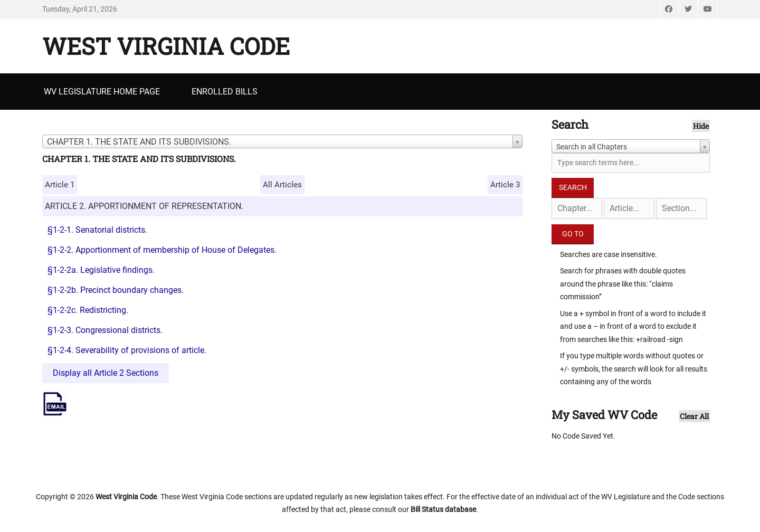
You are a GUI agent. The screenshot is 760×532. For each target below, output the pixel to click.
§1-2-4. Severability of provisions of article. (127, 350)
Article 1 (60, 185)
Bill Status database (443, 509)
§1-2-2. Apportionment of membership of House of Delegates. (162, 250)
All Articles (282, 185)
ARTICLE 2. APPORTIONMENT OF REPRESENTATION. (144, 206)
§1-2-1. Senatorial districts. (97, 230)
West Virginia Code (166, 46)
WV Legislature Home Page (102, 92)
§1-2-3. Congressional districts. (105, 330)
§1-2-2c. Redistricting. (88, 310)
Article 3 (505, 185)
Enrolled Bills (225, 92)
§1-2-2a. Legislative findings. (101, 270)
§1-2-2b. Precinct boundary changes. (116, 290)
